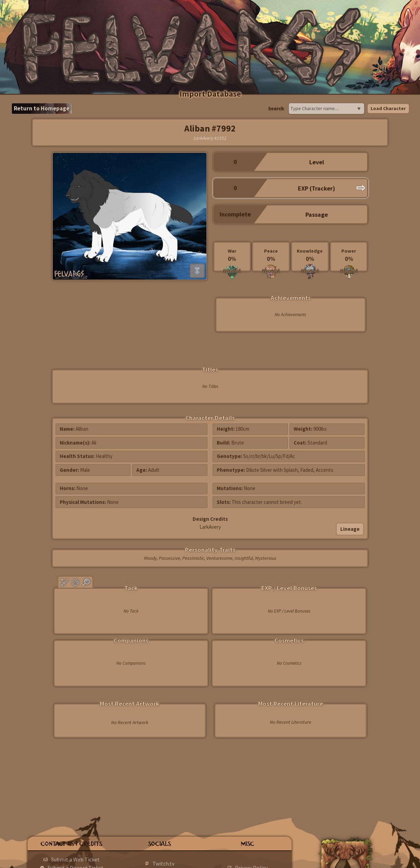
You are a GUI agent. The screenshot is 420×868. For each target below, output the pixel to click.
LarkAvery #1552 (210, 138)
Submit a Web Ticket (75, 859)
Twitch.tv (163, 864)
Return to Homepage (42, 108)
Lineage (350, 529)
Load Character (388, 108)
